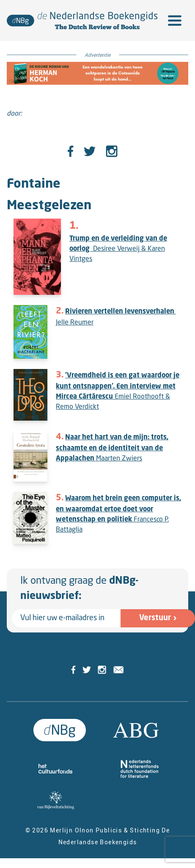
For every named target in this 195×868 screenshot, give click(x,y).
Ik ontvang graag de (79, 589)
